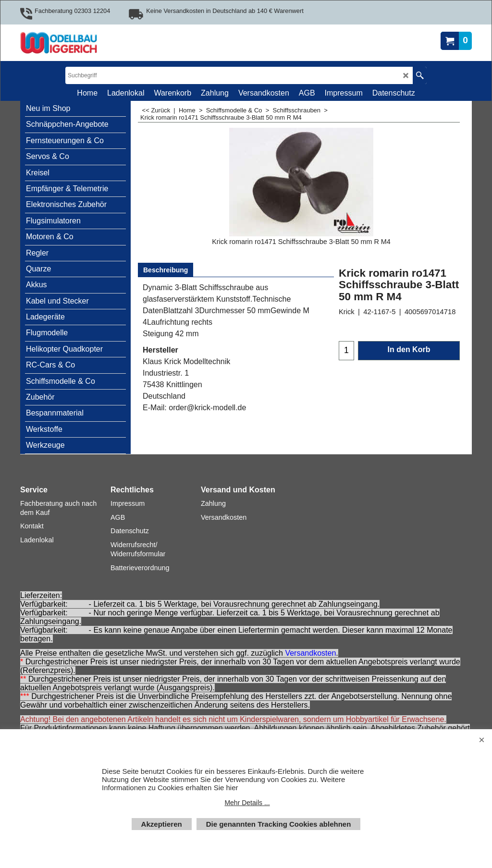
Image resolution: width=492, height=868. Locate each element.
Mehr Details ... (247, 803)
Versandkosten (310, 653)
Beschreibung (166, 270)
